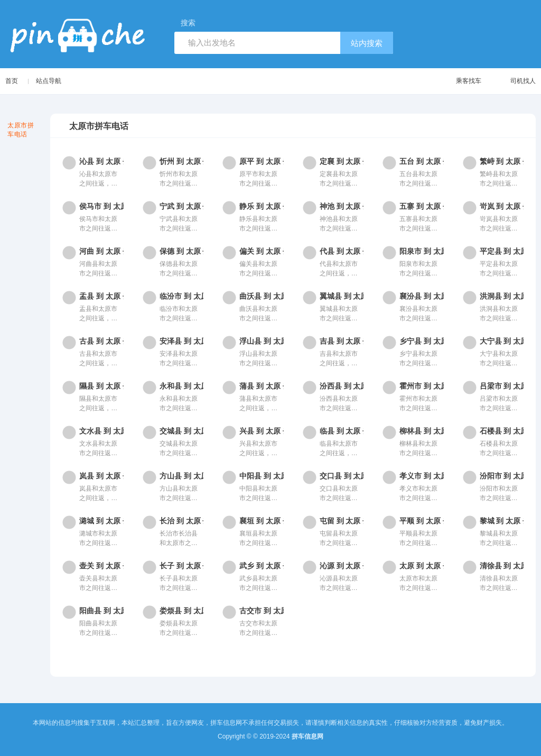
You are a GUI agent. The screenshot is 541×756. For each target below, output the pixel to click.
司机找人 (513, 81)
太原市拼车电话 (21, 130)
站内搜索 (367, 43)
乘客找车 (458, 81)
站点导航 (49, 81)
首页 (12, 81)
